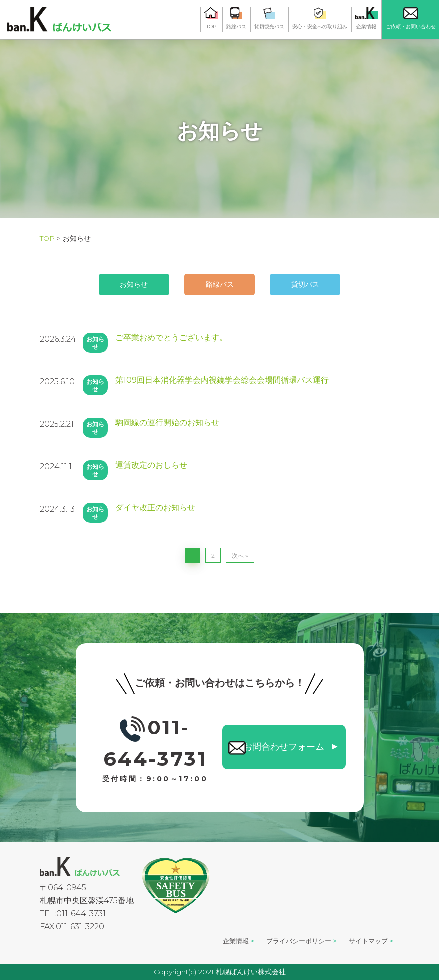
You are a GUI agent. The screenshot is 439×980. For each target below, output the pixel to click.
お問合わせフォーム (284, 744)
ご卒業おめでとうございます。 (171, 338)
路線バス (220, 284)
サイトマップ (366, 941)
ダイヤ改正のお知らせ (155, 507)
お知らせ (117, 284)
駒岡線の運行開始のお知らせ (167, 423)
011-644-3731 (155, 746)
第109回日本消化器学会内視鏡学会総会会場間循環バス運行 (222, 380)
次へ (238, 555)
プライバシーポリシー (289, 941)
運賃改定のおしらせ (151, 465)
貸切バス (323, 284)
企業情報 (220, 941)
